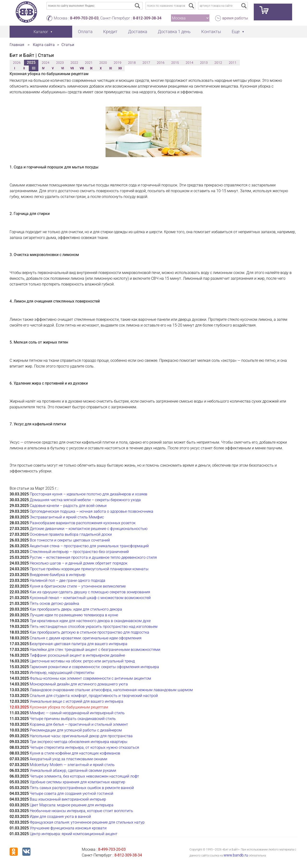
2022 (74, 63)
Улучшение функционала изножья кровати (68, 828)
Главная (17, 45)
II (24, 68)
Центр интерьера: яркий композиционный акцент (74, 834)
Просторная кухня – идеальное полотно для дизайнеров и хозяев (89, 494)
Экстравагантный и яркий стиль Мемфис (67, 517)
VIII (82, 68)
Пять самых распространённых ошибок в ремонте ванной (82, 788)
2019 (118, 63)
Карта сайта (44, 45)
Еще (236, 32)
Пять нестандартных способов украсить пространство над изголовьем (94, 627)
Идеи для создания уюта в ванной (60, 817)
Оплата (85, 32)
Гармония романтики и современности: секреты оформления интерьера (94, 667)
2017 (146, 63)
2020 (103, 63)
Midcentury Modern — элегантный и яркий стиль (72, 765)
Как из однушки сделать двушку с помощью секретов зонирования (90, 592)
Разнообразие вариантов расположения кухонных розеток (83, 523)
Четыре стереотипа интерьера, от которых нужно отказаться (84, 747)
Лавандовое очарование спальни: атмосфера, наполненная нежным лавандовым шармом (111, 690)
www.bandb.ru (236, 855)
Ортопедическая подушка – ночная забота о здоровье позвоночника (92, 511)
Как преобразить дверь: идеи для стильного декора (76, 609)
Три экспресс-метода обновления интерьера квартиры (79, 742)
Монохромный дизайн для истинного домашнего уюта (79, 684)
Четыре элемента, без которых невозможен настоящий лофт (84, 776)
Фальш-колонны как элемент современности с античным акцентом (90, 678)
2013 (204, 63)
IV (43, 68)
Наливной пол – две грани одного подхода (68, 580)
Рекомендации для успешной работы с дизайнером (76, 730)
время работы (235, 18)
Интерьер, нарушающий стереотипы (62, 673)
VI (62, 68)
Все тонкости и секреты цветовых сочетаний (70, 540)
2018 (132, 63)
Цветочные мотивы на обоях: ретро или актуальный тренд (82, 661)
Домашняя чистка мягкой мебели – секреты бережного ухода (85, 500)
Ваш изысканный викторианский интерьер (68, 799)
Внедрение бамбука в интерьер (58, 575)
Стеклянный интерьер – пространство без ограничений (79, 552)
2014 (189, 63)
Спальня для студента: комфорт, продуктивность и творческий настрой (94, 696)
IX (91, 68)
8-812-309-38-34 (147, 18)
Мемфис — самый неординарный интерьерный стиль (77, 713)
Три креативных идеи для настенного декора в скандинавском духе (90, 621)
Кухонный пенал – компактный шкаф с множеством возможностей (90, 598)
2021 (89, 63)
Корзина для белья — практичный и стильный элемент (79, 724)
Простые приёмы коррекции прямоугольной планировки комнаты (89, 569)
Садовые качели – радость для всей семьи (68, 506)
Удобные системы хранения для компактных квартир (77, 782)
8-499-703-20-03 (84, 18)
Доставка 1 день (174, 32)
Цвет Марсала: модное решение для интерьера (72, 805)
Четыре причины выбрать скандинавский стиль (73, 719)
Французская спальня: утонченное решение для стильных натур (87, 822)
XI (110, 68)
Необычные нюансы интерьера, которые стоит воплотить (81, 811)
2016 (161, 63)
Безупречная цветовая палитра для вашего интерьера (79, 644)
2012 (218, 63)
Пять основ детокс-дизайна (54, 603)
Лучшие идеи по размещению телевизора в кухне (74, 615)
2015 (175, 63)
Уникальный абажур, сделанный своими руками (73, 770)
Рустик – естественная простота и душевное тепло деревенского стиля (93, 557)
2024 (46, 63)
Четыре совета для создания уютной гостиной (71, 794)
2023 (60, 63)
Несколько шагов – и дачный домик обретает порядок (79, 563)
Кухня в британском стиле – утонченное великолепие (78, 586)
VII (72, 68)
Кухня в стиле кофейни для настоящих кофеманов (75, 753)
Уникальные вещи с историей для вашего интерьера (77, 701)
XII (120, 68)
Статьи (68, 45)
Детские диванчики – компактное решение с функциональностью (89, 529)
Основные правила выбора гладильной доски (71, 534)
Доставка (138, 32)
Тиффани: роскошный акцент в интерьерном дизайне (77, 655)
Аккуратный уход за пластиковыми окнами (68, 759)
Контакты (211, 32)
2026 (17, 63)
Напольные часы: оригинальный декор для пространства (81, 736)
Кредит (110, 32)
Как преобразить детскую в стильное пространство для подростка (89, 632)
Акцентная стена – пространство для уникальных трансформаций (89, 546)
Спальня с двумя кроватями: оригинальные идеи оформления (86, 638)
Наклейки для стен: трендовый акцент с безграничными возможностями (95, 650)
